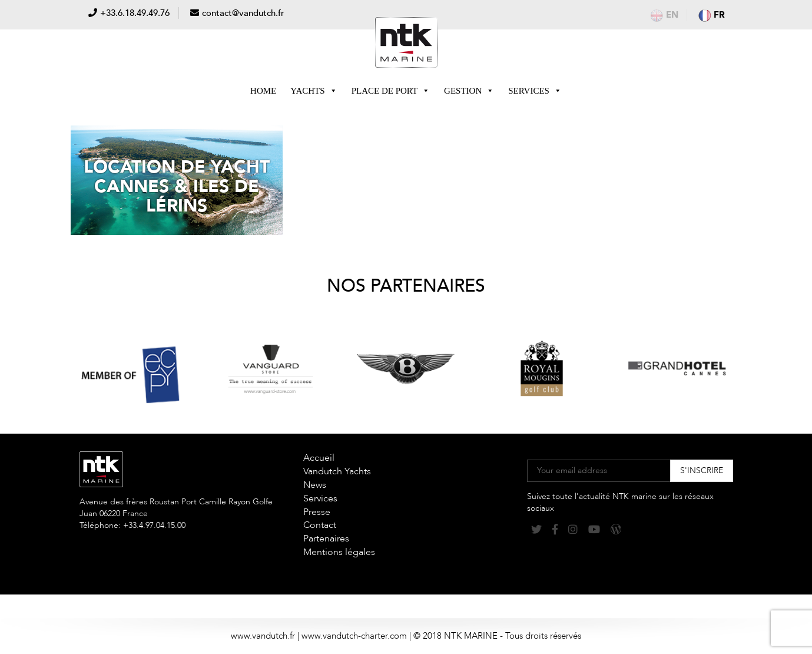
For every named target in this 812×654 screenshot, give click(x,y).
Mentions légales (339, 552)
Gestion (469, 91)
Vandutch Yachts (337, 471)
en (664, 15)
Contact (320, 525)
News (315, 485)
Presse (317, 512)
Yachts (314, 91)
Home (263, 91)
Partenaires (326, 539)
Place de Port (391, 91)
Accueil (319, 458)
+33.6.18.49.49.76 (135, 13)
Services (535, 91)
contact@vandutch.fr (243, 13)
